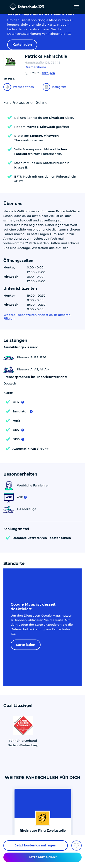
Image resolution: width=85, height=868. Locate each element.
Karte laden (22, 45)
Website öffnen (19, 87)
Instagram (55, 87)
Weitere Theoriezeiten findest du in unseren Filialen (37, 317)
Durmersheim (35, 67)
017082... (42, 73)
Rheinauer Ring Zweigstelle (43, 831)
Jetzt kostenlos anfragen (36, 845)
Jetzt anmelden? (43, 857)
